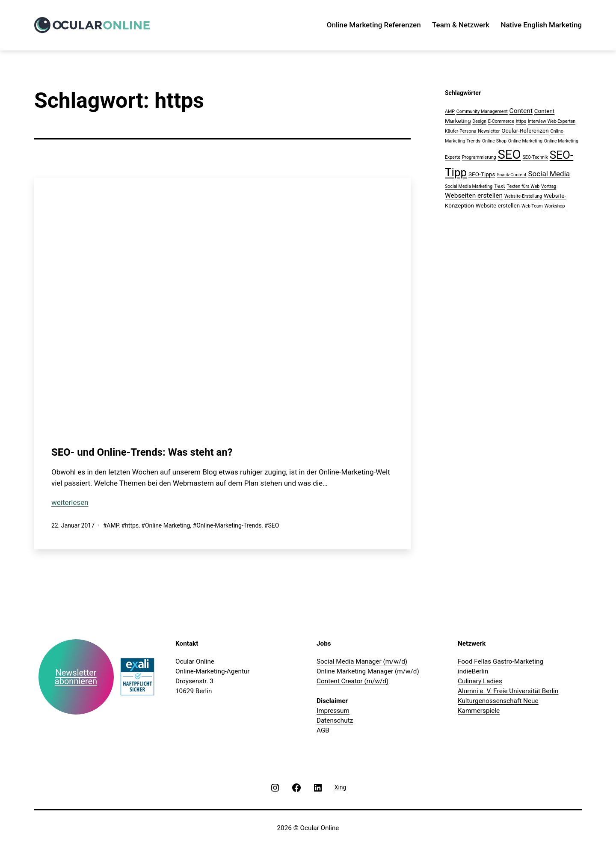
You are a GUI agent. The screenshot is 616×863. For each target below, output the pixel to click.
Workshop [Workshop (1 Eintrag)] (555, 206)
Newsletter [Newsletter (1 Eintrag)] (489, 131)
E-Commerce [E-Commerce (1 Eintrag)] (501, 121)
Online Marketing (167, 525)
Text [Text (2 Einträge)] (500, 186)
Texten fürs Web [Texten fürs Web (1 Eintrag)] (523, 186)
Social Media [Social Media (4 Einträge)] (549, 174)
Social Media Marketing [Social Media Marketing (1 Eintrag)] (469, 186)
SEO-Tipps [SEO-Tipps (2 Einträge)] (482, 174)
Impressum (333, 711)
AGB (323, 730)
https (132, 525)
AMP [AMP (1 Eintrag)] (450, 111)
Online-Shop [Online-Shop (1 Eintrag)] (494, 141)
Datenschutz (335, 721)
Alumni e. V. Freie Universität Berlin (508, 691)
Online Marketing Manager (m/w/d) (368, 671)
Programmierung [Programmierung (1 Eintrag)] (479, 157)
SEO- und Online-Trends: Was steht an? (142, 452)
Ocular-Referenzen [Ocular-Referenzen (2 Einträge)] (525, 130)
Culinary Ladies (480, 681)
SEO (273, 525)
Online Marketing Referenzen (374, 25)
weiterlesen (70, 502)
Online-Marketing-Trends (229, 525)
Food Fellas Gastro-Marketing (500, 661)
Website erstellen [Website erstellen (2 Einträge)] (498, 205)
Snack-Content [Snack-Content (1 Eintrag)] (511, 175)
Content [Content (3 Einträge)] (521, 111)
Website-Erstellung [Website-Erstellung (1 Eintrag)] (523, 196)
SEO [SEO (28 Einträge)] (509, 154)
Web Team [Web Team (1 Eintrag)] (532, 206)
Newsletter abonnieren (76, 677)
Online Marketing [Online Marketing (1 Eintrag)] (525, 141)
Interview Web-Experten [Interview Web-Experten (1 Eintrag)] (552, 121)
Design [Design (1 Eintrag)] (479, 121)
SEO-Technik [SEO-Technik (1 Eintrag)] (535, 157)
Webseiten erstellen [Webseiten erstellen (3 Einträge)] (474, 196)
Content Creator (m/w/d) (352, 681)
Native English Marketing (541, 25)
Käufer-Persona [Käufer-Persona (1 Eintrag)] (461, 131)
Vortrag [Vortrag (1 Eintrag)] (549, 186)
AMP (113, 525)
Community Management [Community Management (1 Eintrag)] (482, 111)
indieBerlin (473, 671)
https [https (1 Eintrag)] (521, 121)
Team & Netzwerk (461, 25)
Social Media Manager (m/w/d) (362, 661)
